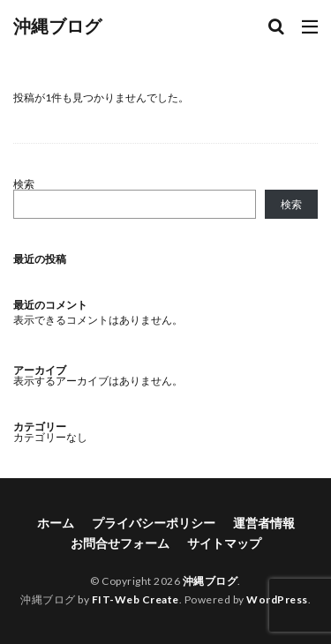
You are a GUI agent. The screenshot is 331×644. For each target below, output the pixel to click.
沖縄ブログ (57, 26)
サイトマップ (224, 543)
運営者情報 (264, 523)
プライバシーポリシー (154, 523)
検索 (24, 184)
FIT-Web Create (135, 599)
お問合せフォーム (120, 543)
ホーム (56, 523)
